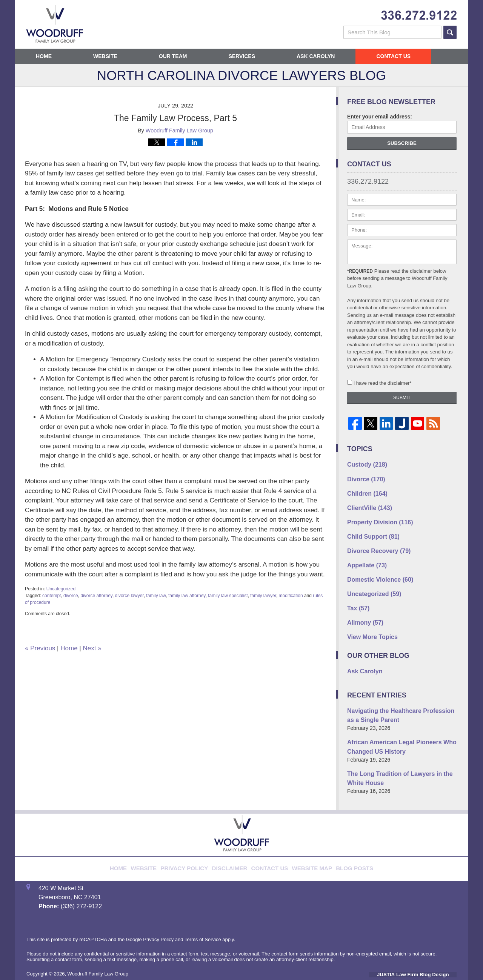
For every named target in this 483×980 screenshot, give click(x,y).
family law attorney (187, 596)
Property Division (376, 516)
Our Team (173, 56)
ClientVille (367, 503)
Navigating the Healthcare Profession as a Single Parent (400, 698)
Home (44, 56)
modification (291, 596)
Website (105, 56)
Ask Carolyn (316, 56)
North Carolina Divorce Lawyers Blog (55, 24)
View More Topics (369, 622)
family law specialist (228, 596)
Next (92, 648)
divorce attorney (96, 596)
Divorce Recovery (375, 543)
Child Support (370, 530)
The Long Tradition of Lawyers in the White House (401, 756)
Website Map (305, 840)
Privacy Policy (194, 840)
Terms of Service (203, 916)
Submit (402, 398)
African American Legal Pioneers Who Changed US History (395, 727)
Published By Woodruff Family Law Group (419, 15)
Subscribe (402, 143)
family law (156, 596)
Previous (40, 648)
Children (365, 490)
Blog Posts (342, 840)
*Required (360, 271)
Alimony (363, 609)
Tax (357, 596)
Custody (365, 464)
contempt (52, 596)
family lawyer (263, 596)
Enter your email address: (380, 117)
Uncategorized (61, 589)
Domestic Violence (376, 569)
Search (450, 32)
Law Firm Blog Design (421, 951)
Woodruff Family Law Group (98, 951)
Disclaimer (233, 840)
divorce (71, 596)
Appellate (365, 556)
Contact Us (393, 56)
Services (242, 56)
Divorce (364, 477)
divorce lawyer (129, 596)
